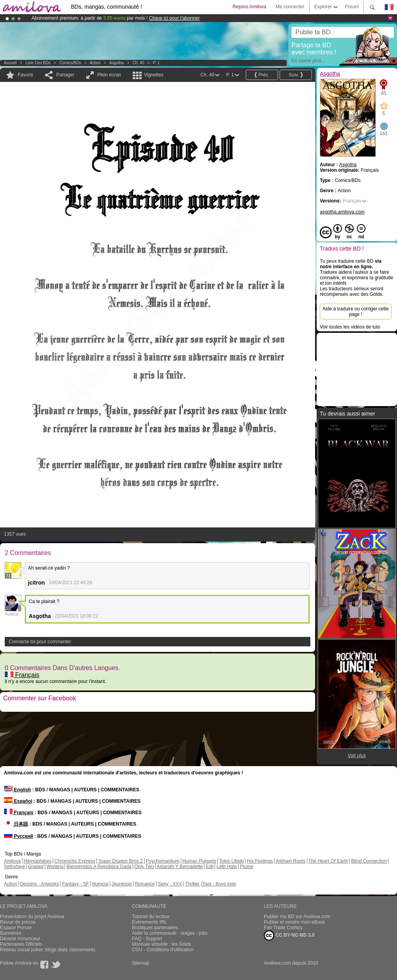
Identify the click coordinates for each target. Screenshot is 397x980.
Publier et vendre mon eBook (294, 922)
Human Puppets (199, 861)
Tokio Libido (231, 861)
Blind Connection (369, 861)
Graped (36, 867)
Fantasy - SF (75, 884)
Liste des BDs (38, 63)
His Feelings (260, 861)
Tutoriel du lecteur (151, 917)
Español (18, 801)
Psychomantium (162, 861)
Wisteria (55, 867)
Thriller (193, 884)
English (18, 790)
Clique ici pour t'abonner (174, 18)
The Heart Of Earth (328, 861)
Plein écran (109, 75)
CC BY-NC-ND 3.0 (289, 935)
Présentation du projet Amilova (32, 917)
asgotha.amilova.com (342, 212)
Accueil (10, 63)
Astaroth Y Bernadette (180, 867)
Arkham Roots (291, 861)
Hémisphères (38, 861)
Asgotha (116, 63)
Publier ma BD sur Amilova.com (297, 917)
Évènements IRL (149, 922)
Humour (100, 884)
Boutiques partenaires (155, 928)
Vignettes (154, 75)
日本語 (16, 824)
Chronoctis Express (75, 861)
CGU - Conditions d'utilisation (163, 950)
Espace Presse (16, 928)
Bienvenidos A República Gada (99, 867)
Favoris (25, 75)
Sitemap (141, 963)
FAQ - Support (147, 939)
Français (22, 675)
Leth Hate (227, 867)
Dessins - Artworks (40, 884)
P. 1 (157, 63)
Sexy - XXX (170, 884)
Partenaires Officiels (21, 944)
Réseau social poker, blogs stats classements (48, 950)
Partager (65, 75)
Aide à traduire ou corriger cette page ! (356, 312)
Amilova (12, 861)
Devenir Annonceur (20, 939)
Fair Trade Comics (283, 928)
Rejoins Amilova (250, 7)
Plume (247, 867)
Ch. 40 (138, 63)
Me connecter (290, 7)
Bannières (11, 933)
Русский (19, 836)
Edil (210, 867)
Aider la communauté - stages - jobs (170, 933)
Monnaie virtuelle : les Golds (162, 944)
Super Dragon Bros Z (120, 861)
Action (95, 63)
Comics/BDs (70, 63)
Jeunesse (122, 884)
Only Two (144, 867)
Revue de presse (18, 922)
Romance (145, 884)
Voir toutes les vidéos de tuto (350, 327)
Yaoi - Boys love (219, 884)
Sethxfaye (14, 867)
